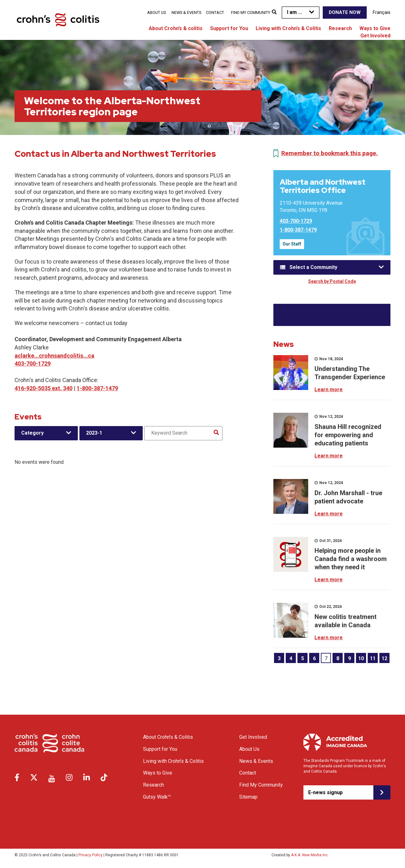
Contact (215, 13)
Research (340, 28)
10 (361, 658)
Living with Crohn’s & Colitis (288, 28)
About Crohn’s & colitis (176, 28)
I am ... (294, 12)
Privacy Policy (90, 855)
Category (32, 433)
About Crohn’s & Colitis (168, 737)
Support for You (229, 28)
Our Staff (292, 244)
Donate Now (345, 12)
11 (373, 658)
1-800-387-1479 (97, 388)
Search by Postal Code (332, 281)
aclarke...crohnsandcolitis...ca (54, 356)
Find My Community (251, 13)
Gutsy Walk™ (157, 797)
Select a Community (313, 267)
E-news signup (325, 792)
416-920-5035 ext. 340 (44, 388)
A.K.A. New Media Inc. (310, 855)
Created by (300, 855)
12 (384, 658)
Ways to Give (375, 28)
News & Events (186, 13)
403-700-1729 (33, 364)
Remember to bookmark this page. (330, 153)
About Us (156, 13)
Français (382, 12)
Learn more (329, 389)
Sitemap (248, 797)
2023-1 (94, 433)
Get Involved (375, 36)
